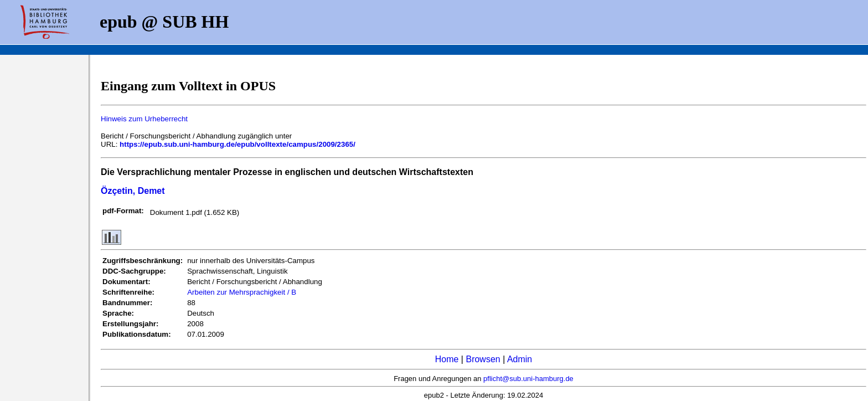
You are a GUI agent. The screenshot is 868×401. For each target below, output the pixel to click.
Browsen (483, 359)
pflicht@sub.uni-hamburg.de (528, 379)
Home (447, 359)
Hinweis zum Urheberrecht (144, 119)
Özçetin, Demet (133, 191)
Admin (520, 359)
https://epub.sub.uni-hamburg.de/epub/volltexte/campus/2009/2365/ (237, 144)
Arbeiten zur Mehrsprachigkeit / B (242, 292)
